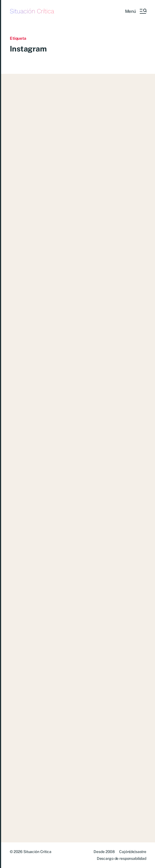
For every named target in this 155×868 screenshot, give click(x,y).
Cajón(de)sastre (133, 852)
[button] (136, 11)
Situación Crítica (32, 11)
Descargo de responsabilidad (122, 858)
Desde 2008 (104, 852)
